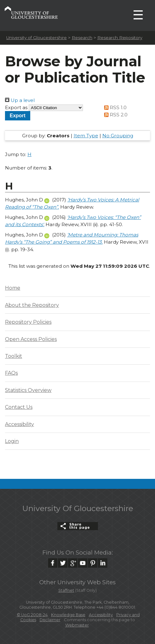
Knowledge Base (68, 615)
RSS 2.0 (115, 115)
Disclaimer (50, 620)
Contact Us (19, 407)
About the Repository (32, 305)
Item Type (86, 136)
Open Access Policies (31, 339)
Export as (16, 107)
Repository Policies (28, 322)
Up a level (20, 100)
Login (12, 441)
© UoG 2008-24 (32, 615)
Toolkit (14, 356)
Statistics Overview (28, 390)
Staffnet (66, 590)
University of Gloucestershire (36, 38)
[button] (18, 116)
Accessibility (19, 424)
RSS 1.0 (114, 107)
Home (13, 288)
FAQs (11, 373)
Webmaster (77, 625)
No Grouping (118, 136)
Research (82, 38)
